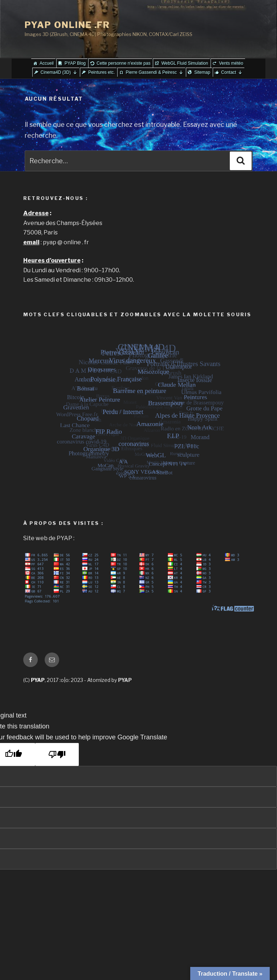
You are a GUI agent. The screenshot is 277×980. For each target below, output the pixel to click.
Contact (232, 72)
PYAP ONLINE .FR (68, 25)
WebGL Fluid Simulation (185, 63)
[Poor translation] (57, 754)
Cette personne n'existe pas (123, 63)
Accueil (47, 63)
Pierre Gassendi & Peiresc (154, 72)
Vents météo (231, 63)
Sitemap (202, 72)
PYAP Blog (75, 63)
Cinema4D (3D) (59, 72)
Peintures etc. (101, 72)
